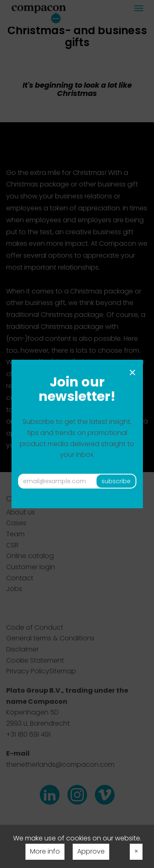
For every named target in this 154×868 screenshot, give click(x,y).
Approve (91, 851)
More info (45, 851)
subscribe (116, 481)
